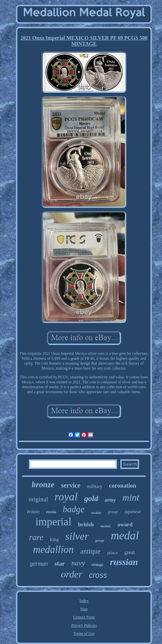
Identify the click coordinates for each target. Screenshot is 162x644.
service (71, 485)
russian (124, 562)
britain (33, 512)
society (96, 513)
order (72, 574)
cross (98, 575)
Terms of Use (84, 634)
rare (36, 537)
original (38, 499)
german (39, 564)
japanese (133, 512)
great (130, 552)
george (100, 541)
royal (66, 497)
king (54, 539)
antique (91, 551)
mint (131, 497)
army (110, 500)
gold (91, 498)
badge (73, 509)
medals (106, 526)
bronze (43, 484)
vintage (97, 565)
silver (77, 536)
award (125, 524)
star (60, 563)
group (113, 512)
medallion (53, 549)
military (95, 486)
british (86, 524)
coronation (123, 486)
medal (125, 536)
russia (51, 512)
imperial (53, 522)
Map (84, 609)
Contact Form (84, 617)
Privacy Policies (84, 625)
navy (78, 563)
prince (112, 553)
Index (84, 601)
